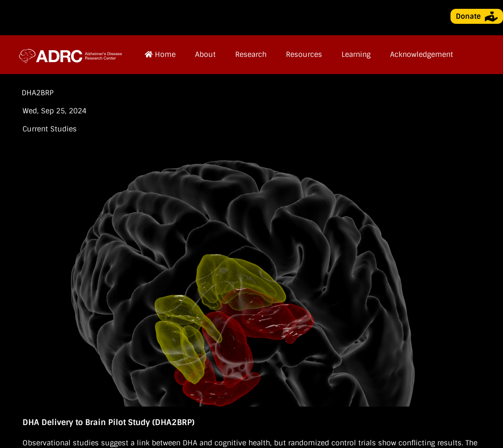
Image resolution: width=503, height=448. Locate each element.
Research (251, 54)
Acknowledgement (422, 54)
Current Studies (50, 129)
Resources (304, 54)
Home (160, 54)
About (205, 54)
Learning (356, 54)
